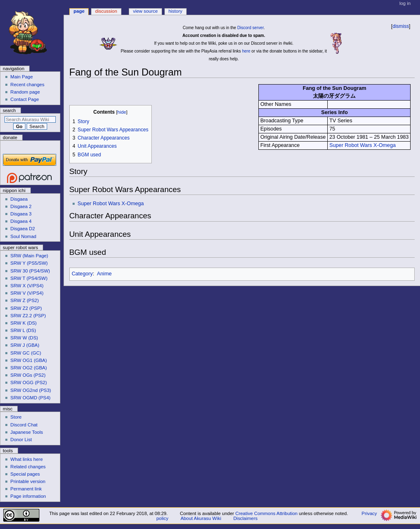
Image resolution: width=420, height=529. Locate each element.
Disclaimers (245, 518)
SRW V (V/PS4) (27, 293)
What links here (26, 459)
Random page (25, 92)
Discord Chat (24, 425)
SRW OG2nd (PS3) (31, 390)
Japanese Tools (26, 432)
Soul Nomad (23, 236)
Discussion (106, 11)
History (176, 11)
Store (16, 417)
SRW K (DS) (23, 323)
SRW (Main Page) (29, 256)
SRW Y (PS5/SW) (29, 263)
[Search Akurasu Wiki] (30, 119)
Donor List (21, 440)
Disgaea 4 (21, 221)
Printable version (28, 481)
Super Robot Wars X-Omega (363, 145)
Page (79, 11)
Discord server (250, 28)
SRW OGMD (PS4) (30, 398)
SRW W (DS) (24, 338)
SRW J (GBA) (25, 345)
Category (82, 274)
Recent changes (27, 85)
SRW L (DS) (23, 330)
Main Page (22, 77)
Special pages (25, 474)
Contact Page (24, 99)
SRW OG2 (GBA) (29, 368)
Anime (104, 274)
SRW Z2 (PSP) (26, 308)
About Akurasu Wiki (201, 518)
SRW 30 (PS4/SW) (30, 271)
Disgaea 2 (21, 206)
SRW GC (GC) (26, 353)
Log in (405, 3)
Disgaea (19, 199)
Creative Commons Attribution (267, 513)
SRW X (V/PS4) (27, 286)
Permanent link (26, 489)
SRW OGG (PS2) (29, 382)
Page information (28, 496)
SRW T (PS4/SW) (29, 278)
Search (9, 110)
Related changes (28, 467)
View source (145, 11)
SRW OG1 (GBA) (29, 360)
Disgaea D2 (23, 229)
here (246, 51)
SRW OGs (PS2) (28, 375)
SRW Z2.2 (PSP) (28, 316)
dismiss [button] (401, 26)
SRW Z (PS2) (24, 300)
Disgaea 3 (21, 214)
